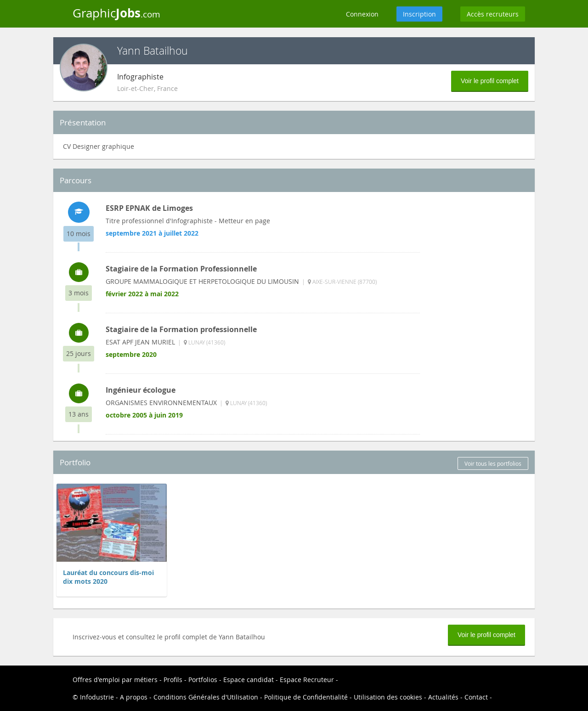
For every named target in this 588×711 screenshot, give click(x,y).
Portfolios (203, 680)
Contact (476, 697)
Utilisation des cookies (388, 697)
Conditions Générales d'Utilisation (206, 697)
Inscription (419, 14)
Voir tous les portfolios (493, 463)
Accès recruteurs (493, 14)
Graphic (116, 13)
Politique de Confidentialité (306, 697)
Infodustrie (97, 697)
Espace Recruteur (307, 680)
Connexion (362, 14)
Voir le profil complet (490, 81)
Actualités (443, 697)
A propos (134, 697)
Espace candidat (249, 680)
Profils (173, 680)
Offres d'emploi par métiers (115, 680)
